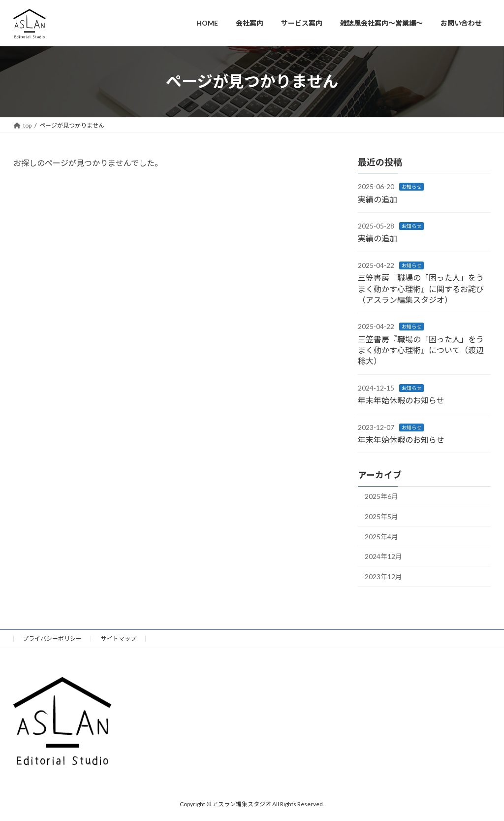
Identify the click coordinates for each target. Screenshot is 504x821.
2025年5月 (381, 516)
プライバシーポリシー (52, 639)
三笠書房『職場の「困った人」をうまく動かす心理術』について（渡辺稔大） (421, 350)
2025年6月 (381, 496)
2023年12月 (383, 576)
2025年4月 (381, 536)
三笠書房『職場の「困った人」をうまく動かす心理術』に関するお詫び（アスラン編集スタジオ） (421, 289)
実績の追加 (378, 199)
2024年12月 (383, 556)
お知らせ (411, 187)
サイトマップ (119, 639)
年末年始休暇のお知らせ (401, 400)
